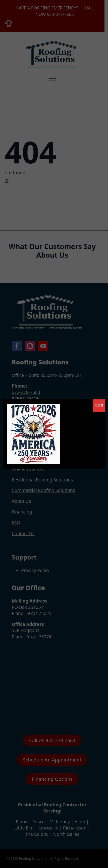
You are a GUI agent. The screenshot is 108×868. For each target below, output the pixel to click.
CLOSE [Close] (99, 405)
